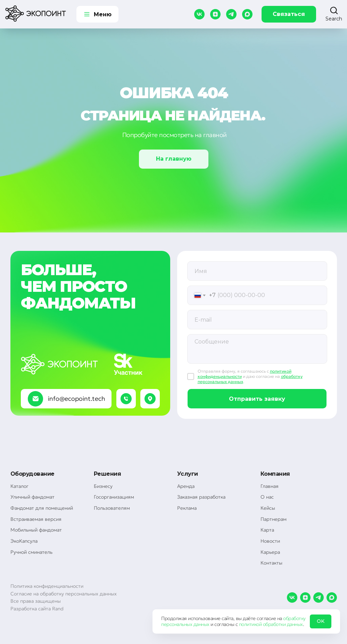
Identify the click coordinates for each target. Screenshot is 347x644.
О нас (267, 497)
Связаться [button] (289, 14)
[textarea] (257, 349)
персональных (177, 624)
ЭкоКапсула (24, 541)
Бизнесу (103, 486)
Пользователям (112, 508)
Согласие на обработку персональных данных (64, 594)
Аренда (186, 486)
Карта (267, 530)
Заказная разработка (201, 497)
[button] (334, 14)
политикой (250, 624)
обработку (294, 618)
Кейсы (268, 508)
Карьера (270, 552)
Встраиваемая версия (36, 519)
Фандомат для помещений (42, 508)
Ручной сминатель (31, 552)
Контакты (271, 563)
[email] (257, 320)
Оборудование (32, 474)
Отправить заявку (257, 399)
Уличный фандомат (32, 497)
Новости (270, 541)
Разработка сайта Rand (37, 609)
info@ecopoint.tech (77, 399)
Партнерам (274, 519)
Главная (270, 486)
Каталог (19, 486)
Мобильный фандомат (36, 530)
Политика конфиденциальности (47, 586)
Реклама (187, 508)
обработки (274, 624)
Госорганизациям (114, 497)
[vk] (199, 14)
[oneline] (257, 271)
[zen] (215, 14)
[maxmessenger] (247, 14)
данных (201, 624)
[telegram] (231, 14)
